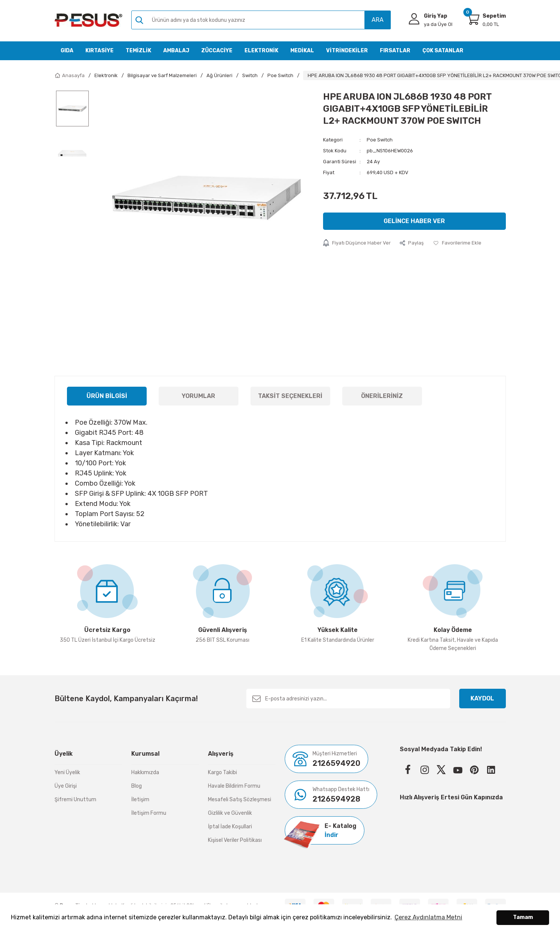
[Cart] (473, 19)
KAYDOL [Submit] (482, 698)
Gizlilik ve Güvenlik (230, 813)
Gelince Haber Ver (414, 221)
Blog (137, 786)
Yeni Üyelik (67, 772)
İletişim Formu (149, 813)
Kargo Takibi (222, 772)
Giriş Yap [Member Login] (436, 16)
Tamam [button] (523, 917)
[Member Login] (414, 19)
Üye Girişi (66, 786)
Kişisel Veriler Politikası (235, 840)
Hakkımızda (145, 772)
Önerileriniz (382, 396)
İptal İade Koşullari (230, 827)
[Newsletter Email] (348, 699)
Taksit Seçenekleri (290, 396)
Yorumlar (198, 396)
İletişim (140, 800)
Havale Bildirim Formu (234, 786)
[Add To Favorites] (457, 243)
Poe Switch (380, 140)
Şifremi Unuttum (75, 800)
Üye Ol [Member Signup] (438, 24)
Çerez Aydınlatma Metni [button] (428, 917)
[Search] (261, 20)
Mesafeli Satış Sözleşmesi (240, 800)
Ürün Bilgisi (107, 396)
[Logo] (88, 20)
